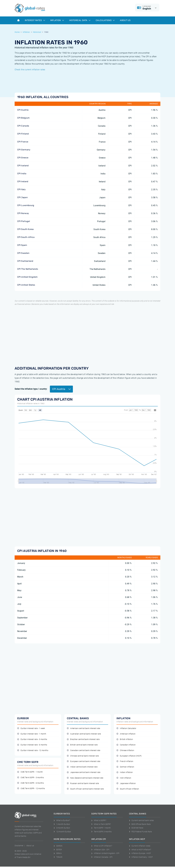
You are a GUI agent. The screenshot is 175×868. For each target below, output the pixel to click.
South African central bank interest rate (85, 789)
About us (125, 20)
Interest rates (35, 20)
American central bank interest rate (84, 728)
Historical (37, 32)
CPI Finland (23, 134)
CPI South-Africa (26, 237)
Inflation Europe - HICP (140, 853)
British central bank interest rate (82, 745)
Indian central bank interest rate (82, 767)
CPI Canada (23, 126)
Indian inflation (125, 772)
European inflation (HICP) (129, 756)
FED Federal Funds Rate (140, 832)
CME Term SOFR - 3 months (30, 778)
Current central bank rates (141, 820)
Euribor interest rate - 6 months (32, 745)
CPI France (23, 142)
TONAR (58, 857)
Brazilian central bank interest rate (83, 739)
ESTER (58, 850)
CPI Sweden (23, 253)
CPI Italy (21, 189)
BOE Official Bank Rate (140, 824)
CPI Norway (23, 213)
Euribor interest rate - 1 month (32, 734)
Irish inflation (124, 778)
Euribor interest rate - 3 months (32, 739)
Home (17, 32)
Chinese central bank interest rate (83, 756)
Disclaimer (19, 846)
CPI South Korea (25, 229)
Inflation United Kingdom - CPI (105, 853)
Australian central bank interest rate (84, 734)
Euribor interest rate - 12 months (33, 750)
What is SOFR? (99, 820)
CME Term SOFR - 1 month (30, 772)
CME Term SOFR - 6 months (30, 783)
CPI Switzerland (25, 261)
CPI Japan (22, 197)
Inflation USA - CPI (100, 850)
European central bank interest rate (84, 761)
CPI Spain (22, 245)
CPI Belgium (23, 118)
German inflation (125, 767)
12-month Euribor (62, 832)
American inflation (126, 734)
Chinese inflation (125, 750)
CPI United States (26, 285)
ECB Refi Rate (136, 828)
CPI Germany (24, 150)
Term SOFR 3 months (101, 832)
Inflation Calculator (126, 728)
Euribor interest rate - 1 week (31, 728)
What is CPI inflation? (102, 846)
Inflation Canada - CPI (102, 857)
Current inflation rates (140, 846)
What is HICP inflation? (140, 850)
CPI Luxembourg (26, 205)
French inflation (125, 761)
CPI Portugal (24, 221)
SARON (58, 846)
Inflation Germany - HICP (141, 857)
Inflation (57, 20)
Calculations (105, 20)
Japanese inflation (126, 783)
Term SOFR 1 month (101, 828)
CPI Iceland (23, 166)
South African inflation (128, 789)
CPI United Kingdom (27, 277)
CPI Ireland (23, 181)
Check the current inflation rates (30, 70)
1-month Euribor (62, 824)
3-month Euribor (62, 828)
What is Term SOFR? (101, 824)
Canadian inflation (126, 745)
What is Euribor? (62, 820)
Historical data (80, 20)
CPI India (22, 174)
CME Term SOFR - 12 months (31, 789)
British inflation (125, 739)
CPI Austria (23, 110)
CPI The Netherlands (28, 269)
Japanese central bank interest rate (84, 772)
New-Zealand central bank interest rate (85, 778)
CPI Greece (23, 158)
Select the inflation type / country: (31, 389)
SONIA (58, 853)
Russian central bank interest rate (83, 783)
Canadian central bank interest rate (84, 750)
